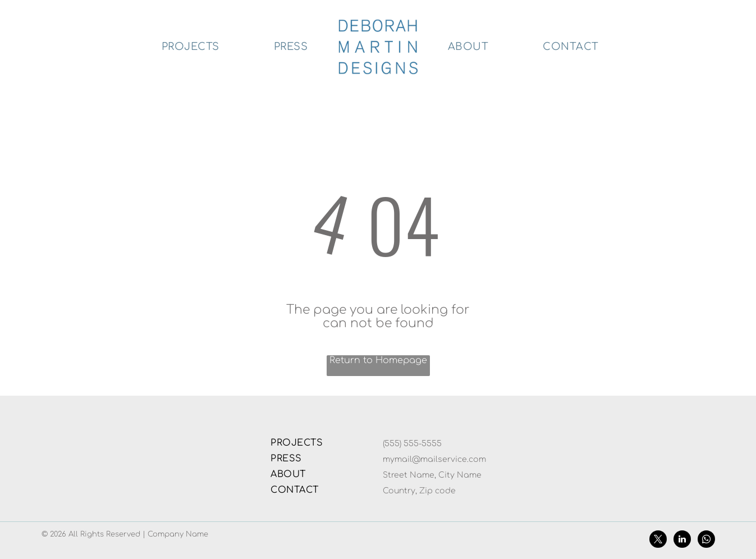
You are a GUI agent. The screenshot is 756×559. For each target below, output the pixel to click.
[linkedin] (682, 540)
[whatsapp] (706, 540)
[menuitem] (191, 47)
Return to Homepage (378, 360)
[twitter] (658, 540)
